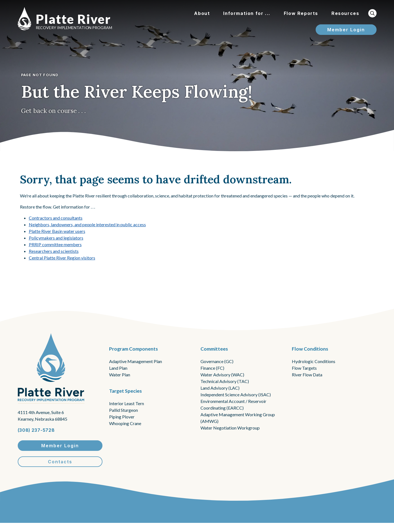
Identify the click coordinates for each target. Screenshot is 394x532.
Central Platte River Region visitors (62, 258)
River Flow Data (307, 375)
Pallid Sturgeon (123, 410)
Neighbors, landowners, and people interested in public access (87, 224)
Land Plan (118, 368)
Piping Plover (122, 417)
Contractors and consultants (56, 218)
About (202, 13)
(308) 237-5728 (36, 430)
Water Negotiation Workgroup (230, 428)
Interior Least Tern (127, 403)
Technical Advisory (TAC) (225, 381)
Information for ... (247, 13)
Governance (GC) (217, 361)
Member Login (346, 30)
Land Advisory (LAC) (220, 388)
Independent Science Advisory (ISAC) (236, 394)
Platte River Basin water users (57, 231)
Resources (345, 13)
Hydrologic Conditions (314, 361)
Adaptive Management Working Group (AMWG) (238, 418)
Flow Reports (301, 13)
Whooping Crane (125, 423)
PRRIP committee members (55, 244)
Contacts (60, 462)
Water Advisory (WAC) (222, 375)
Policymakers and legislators (56, 238)
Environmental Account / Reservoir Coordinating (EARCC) (233, 404)
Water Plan (120, 375)
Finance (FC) (212, 368)
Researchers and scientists (54, 251)
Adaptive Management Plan (136, 361)
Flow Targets (304, 368)
